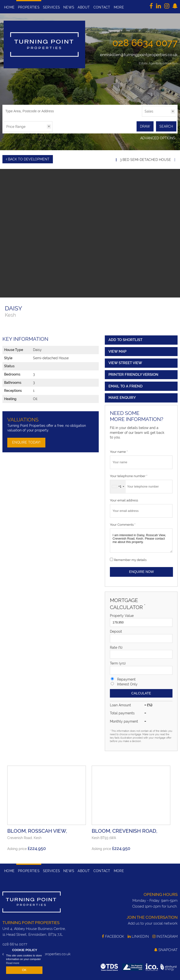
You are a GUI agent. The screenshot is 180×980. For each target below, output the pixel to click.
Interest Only (127, 683)
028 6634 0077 (145, 43)
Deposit (116, 631)
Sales (149, 111)
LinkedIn (138, 936)
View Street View (125, 362)
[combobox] (118, 486)
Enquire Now (141, 571)
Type (142, 116)
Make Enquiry (122, 397)
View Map (117, 350)
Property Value (122, 615)
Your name (119, 451)
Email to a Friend (126, 385)
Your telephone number (129, 475)
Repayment (126, 678)
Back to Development (28, 159)
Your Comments (123, 524)
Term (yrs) (118, 663)
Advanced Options (158, 138)
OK (24, 971)
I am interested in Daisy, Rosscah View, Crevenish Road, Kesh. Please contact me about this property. (141, 540)
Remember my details (130, 559)
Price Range (16, 127)
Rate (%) (116, 647)
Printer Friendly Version (133, 374)
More (119, 7)
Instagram (165, 936)
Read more (13, 964)
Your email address (124, 499)
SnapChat (166, 949)
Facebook (113, 936)
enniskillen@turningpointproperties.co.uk (139, 55)
